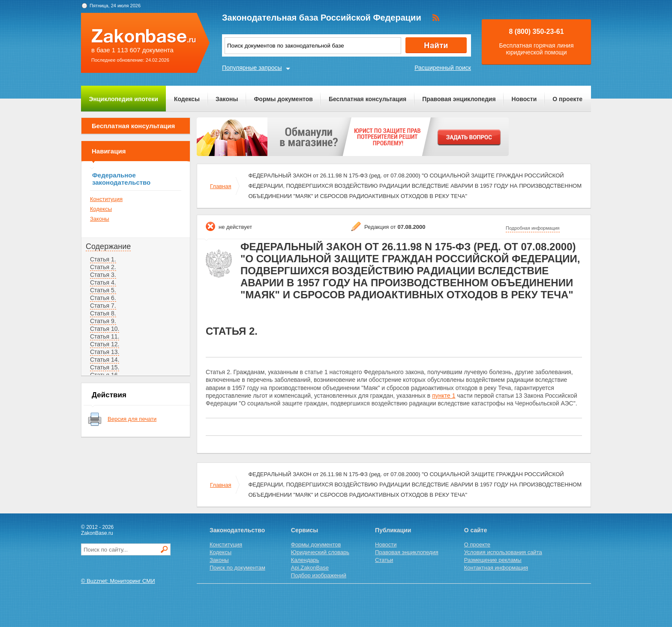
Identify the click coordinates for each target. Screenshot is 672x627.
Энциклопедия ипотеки (124, 99)
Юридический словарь (320, 552)
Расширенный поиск (443, 68)
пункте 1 (444, 396)
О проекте (567, 99)
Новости (524, 99)
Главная (220, 186)
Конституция (106, 199)
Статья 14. (105, 360)
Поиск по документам (237, 568)
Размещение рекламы (493, 560)
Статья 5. (103, 290)
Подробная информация (533, 228)
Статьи (384, 560)
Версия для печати (132, 419)
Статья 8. (103, 313)
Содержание (108, 246)
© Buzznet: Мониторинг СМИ (118, 581)
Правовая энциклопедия (459, 99)
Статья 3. (103, 275)
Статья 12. (105, 344)
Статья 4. (103, 282)
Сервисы (304, 530)
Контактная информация (496, 568)
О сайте (476, 530)
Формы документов (283, 99)
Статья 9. (103, 321)
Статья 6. (103, 298)
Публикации (393, 530)
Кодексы (187, 99)
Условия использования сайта (503, 552)
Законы (227, 99)
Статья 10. (105, 329)
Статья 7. (103, 306)
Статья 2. (103, 267)
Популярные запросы (252, 68)
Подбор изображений (319, 575)
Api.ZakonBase (310, 568)
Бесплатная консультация (367, 99)
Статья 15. (105, 367)
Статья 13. (105, 352)
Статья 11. (105, 336)
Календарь (305, 560)
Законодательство (237, 530)
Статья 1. (103, 259)
